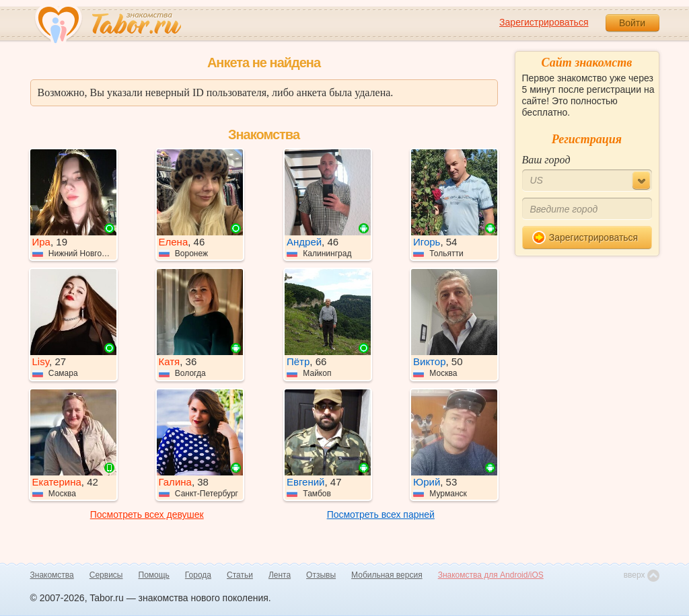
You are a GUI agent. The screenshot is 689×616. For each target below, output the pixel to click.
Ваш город (546, 160)
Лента (280, 575)
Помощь (154, 575)
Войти (632, 23)
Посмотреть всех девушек (147, 514)
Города (198, 575)
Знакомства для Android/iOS (491, 575)
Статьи (240, 575)
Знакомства (52, 575)
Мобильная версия (387, 575)
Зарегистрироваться (544, 22)
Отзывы (321, 575)
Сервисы (106, 575)
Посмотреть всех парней (381, 514)
